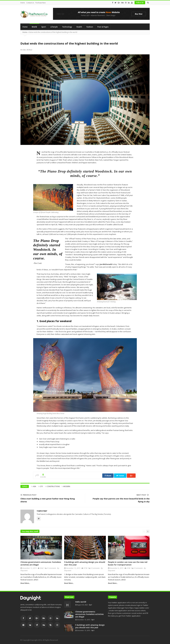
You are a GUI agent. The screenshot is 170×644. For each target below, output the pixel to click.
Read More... (25, 583)
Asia (24, 50)
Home (23, 3)
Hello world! (81, 602)
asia (34, 486)
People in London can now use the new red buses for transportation (128, 563)
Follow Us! (140, 3)
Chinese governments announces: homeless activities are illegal (89, 614)
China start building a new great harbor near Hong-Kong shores (48, 500)
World (34, 27)
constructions (53, 486)
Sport (44, 27)
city (41, 486)
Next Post (143, 495)
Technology (67, 27)
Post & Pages (103, 27)
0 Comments (51, 568)
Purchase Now (40, 3)
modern (67, 486)
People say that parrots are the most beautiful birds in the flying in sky (121, 500)
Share (108, 476)
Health (79, 27)
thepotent (42, 511)
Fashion (90, 27)
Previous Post (28, 495)
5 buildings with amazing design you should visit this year (90, 626)
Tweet (120, 476)
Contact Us (30, 3)
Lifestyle (54, 27)
